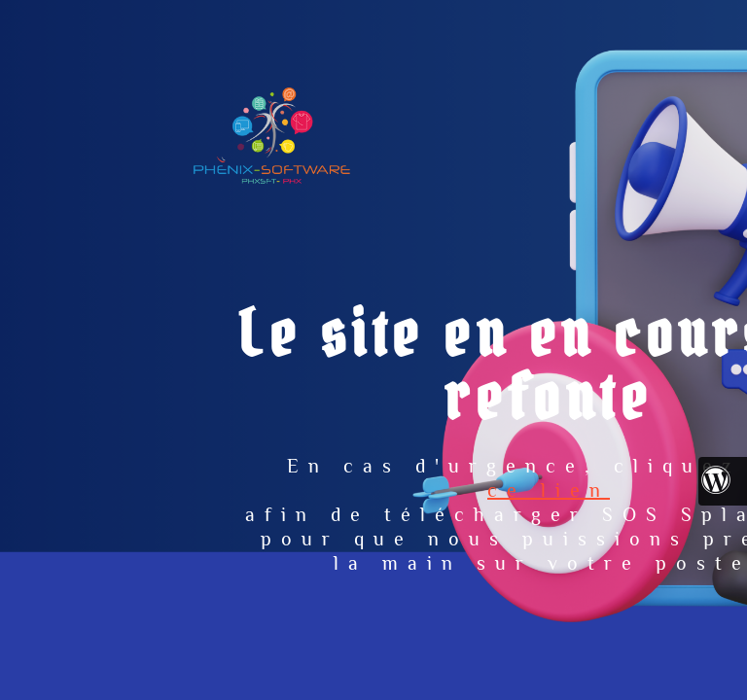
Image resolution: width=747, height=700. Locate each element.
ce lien (549, 490)
